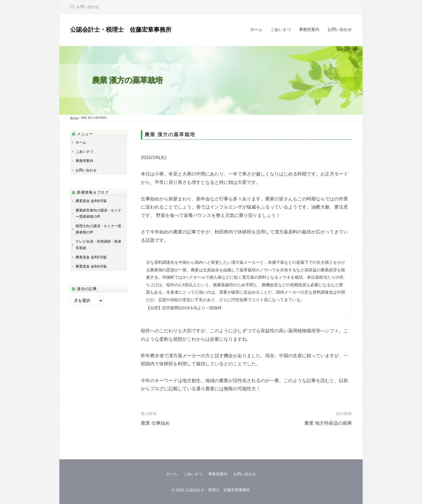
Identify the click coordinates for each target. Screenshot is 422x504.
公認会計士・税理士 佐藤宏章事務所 (121, 30)
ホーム (256, 29)
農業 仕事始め (155, 423)
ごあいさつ (281, 29)
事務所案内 (309, 29)
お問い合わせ (88, 7)
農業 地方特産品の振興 (328, 423)
